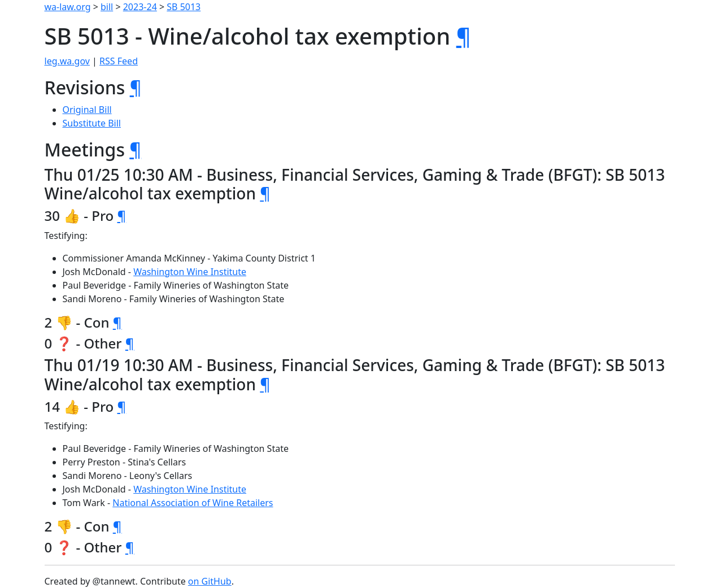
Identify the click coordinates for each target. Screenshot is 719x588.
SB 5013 (184, 7)
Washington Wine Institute (190, 272)
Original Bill (87, 110)
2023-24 (140, 7)
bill (107, 7)
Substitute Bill (92, 123)
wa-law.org (68, 7)
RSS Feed (119, 61)
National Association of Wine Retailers (193, 503)
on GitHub (210, 581)
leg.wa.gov (67, 61)
